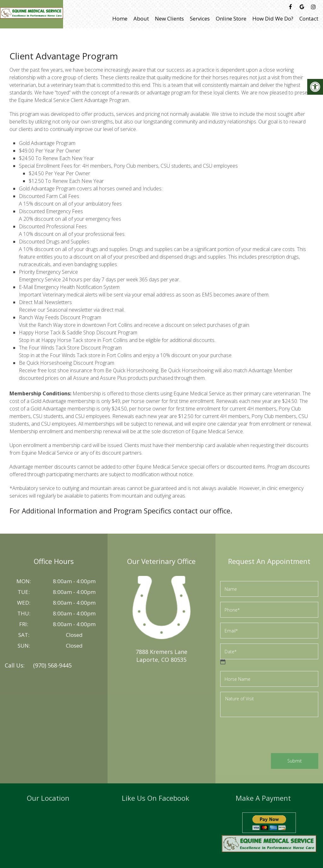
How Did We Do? (273, 18)
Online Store (231, 18)
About (141, 18)
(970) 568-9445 (52, 665)
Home (120, 18)
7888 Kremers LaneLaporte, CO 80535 (161, 656)
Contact (309, 18)
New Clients (169, 18)
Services (200, 18)
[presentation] (268, 736)
